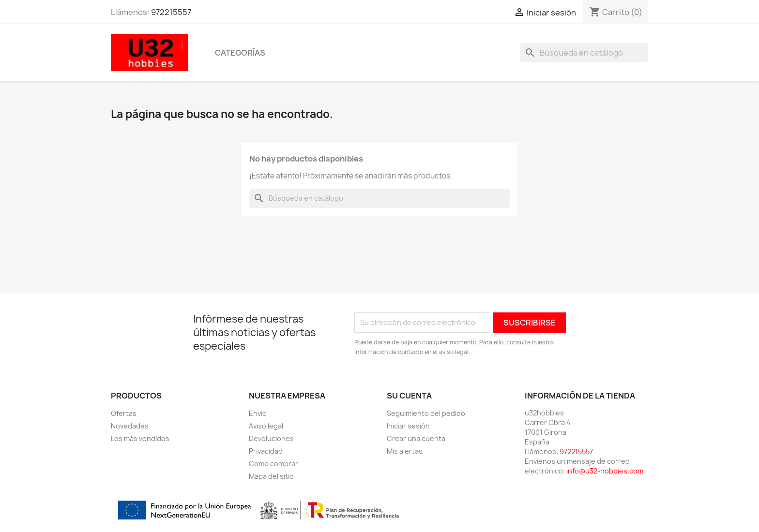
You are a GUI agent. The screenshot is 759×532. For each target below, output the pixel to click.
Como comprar (273, 464)
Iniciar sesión (408, 426)
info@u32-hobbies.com (605, 471)
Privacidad (266, 451)
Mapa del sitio (271, 476)
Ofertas (124, 413)
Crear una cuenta (416, 438)
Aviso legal (266, 426)
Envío (258, 413)
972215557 (171, 12)
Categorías (240, 53)
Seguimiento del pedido (426, 413)
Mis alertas (405, 451)
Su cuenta (409, 396)
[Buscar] (584, 53)
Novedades (130, 426)
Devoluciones (271, 438)
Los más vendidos (140, 438)
